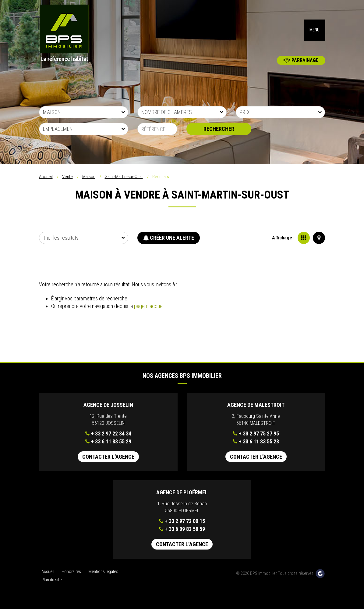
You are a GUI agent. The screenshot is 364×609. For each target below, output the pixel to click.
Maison (89, 183)
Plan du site (51, 586)
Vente (67, 183)
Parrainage (301, 67)
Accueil (46, 183)
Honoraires (71, 578)
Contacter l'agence (108, 463)
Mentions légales (103, 578)
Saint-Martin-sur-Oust (124, 183)
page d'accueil (149, 313)
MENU (315, 33)
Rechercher (219, 136)
